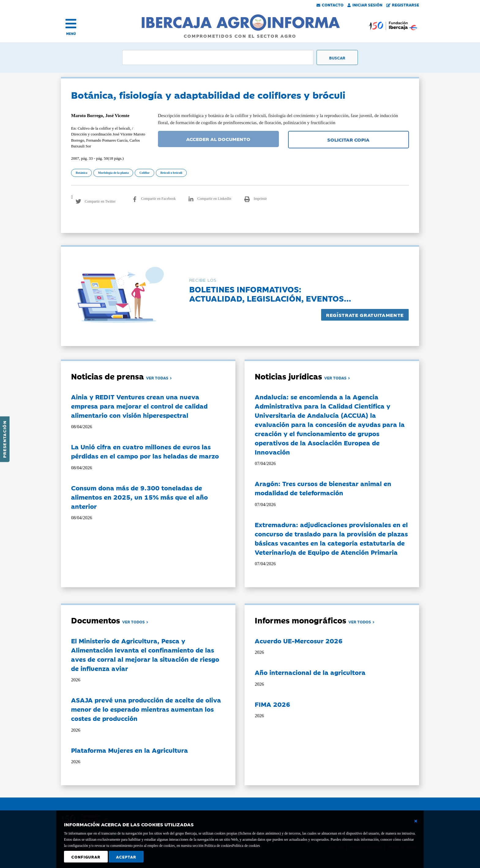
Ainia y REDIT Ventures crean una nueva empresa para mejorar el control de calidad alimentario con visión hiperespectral (139, 406)
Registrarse (403, 5)
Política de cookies (246, 846)
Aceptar (126, 857)
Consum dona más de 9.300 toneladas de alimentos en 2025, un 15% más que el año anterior (139, 497)
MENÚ (71, 34)
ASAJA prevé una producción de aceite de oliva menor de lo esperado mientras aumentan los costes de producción (146, 709)
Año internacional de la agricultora (310, 672)
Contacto (330, 5)
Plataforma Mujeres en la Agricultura (129, 750)
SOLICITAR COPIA (348, 139)
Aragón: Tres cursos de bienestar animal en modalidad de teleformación (323, 488)
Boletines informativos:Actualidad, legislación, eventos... (270, 293)
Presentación (4, 439)
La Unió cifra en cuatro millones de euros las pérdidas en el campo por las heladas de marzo (145, 451)
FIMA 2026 (272, 704)
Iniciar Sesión (365, 5)
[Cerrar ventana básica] (416, 821)
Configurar (86, 857)
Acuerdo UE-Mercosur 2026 (299, 641)
